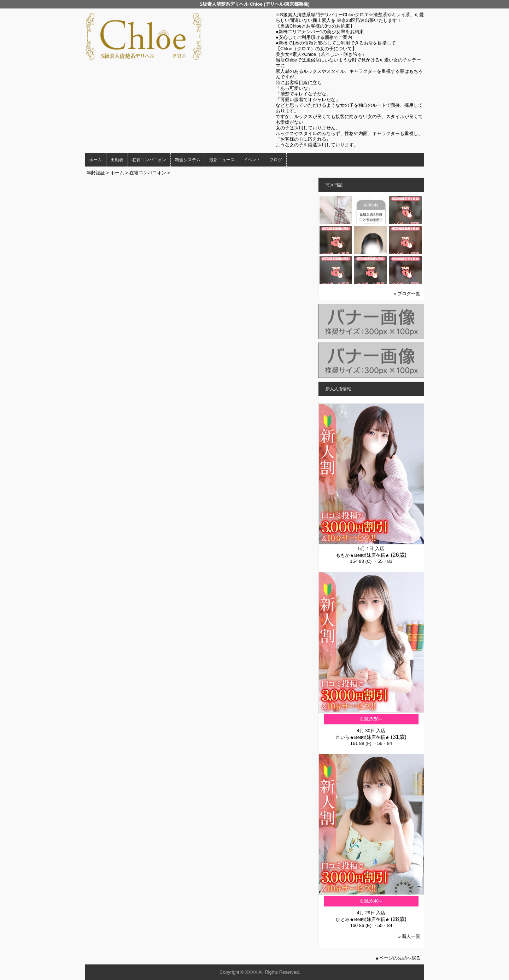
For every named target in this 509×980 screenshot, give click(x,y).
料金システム (188, 160)
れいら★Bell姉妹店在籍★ (363, 737)
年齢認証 (96, 173)
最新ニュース (222, 160)
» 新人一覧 (409, 936)
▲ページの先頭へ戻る (398, 958)
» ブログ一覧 (407, 294)
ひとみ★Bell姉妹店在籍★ (363, 919)
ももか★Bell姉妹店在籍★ (363, 555)
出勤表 (117, 160)
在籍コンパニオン (149, 160)
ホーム (95, 160)
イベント (252, 160)
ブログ (276, 160)
